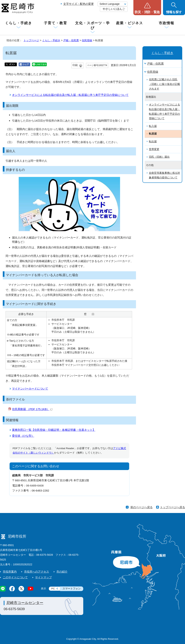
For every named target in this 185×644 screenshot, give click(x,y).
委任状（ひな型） (23, 436)
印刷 (75, 65)
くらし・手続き (18, 23)
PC (53, 589)
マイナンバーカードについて (30, 389)
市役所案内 (10, 572)
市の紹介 (62, 572)
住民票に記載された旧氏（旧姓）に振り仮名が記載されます (164, 84)
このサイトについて (15, 577)
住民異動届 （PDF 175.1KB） (32, 409)
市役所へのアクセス (37, 572)
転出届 (153, 141)
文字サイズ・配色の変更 (79, 4)
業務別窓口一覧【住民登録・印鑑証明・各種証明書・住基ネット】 (54, 430)
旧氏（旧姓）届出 (159, 157)
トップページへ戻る (173, 507)
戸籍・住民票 (71, 40)
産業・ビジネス (129, 23)
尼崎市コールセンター (25, 603)
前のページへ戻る (142, 507)
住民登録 (87, 40)
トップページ (31, 40)
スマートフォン (72, 589)
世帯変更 (154, 149)
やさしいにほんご (114, 9)
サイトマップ (43, 577)
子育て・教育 (55, 23)
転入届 (153, 126)
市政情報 (166, 23)
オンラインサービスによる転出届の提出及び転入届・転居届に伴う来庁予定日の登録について (70, 95)
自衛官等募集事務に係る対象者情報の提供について (164, 175)
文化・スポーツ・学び (92, 25)
